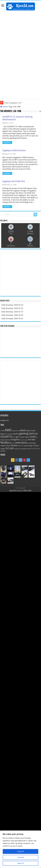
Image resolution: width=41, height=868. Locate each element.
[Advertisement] (20, 33)
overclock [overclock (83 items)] (21, 443)
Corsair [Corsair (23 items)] (9, 434)
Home (4, 107)
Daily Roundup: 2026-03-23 (12, 308)
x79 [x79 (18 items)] (33, 449)
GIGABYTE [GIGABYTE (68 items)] (6, 437)
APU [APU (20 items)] (18, 431)
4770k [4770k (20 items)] (2, 431)
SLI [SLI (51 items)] (7, 448)
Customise (21, 857)
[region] (20, 849)
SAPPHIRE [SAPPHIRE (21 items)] (36, 446)
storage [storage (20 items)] (16, 449)
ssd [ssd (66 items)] (11, 448)
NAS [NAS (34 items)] (34, 440)
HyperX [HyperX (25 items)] (27, 437)
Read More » (7, 143)
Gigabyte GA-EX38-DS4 (14, 181)
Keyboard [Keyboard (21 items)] (8, 440)
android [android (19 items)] (14, 431)
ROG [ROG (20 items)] (19, 446)
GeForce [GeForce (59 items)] (33, 434)
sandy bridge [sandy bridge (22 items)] (28, 446)
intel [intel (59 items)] (33, 437)
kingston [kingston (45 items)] (15, 440)
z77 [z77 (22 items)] (36, 449)
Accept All (20, 851)
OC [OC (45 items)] (11, 443)
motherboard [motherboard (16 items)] (24, 440)
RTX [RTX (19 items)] (22, 446)
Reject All (20, 863)
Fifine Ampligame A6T (13, 103)
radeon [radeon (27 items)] (3, 446)
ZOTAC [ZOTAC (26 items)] (3, 451)
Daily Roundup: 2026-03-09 (12, 315)
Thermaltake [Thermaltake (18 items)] (23, 449)
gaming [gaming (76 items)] (24, 434)
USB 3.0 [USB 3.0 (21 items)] (30, 449)
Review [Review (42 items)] (14, 446)
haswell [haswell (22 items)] (22, 437)
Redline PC (5, 420)
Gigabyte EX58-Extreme (14, 150)
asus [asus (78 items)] (23, 430)
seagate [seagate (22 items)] (3, 449)
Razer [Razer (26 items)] (8, 446)
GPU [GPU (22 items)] (14, 437)
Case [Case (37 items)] (28, 430)
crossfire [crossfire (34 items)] (15, 434)
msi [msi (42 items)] (30, 440)
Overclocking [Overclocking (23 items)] (31, 443)
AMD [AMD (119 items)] (8, 430)
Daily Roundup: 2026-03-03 (12, 318)
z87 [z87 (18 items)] (39, 449)
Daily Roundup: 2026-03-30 (12, 305)
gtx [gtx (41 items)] (18, 437)
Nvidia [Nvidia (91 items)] (5, 443)
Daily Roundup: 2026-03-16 (12, 312)
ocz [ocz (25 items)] (14, 443)
